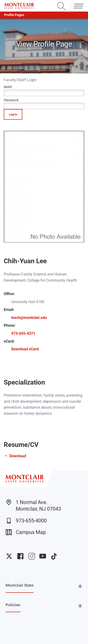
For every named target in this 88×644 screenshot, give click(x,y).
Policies (13, 605)
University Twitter (9, 556)
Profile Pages (14, 15)
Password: (44, 104)
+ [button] (80, 586)
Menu (77, 2)
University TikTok (54, 556)
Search (61, 2)
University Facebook (20, 556)
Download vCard (25, 349)
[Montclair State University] (19, 6)
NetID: (44, 91)
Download (18, 456)
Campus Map (26, 532)
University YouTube (43, 556)
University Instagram (32, 556)
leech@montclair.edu (29, 318)
